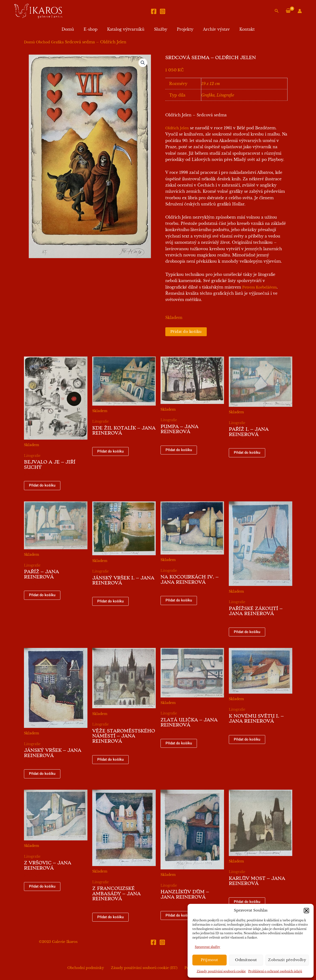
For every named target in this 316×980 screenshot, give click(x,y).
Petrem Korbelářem (259, 287)
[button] (306, 911)
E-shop (94, 29)
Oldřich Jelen (177, 128)
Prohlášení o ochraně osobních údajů (275, 971)
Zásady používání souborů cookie (221, 971)
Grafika (57, 42)
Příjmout (210, 960)
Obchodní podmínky (89, 968)
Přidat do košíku (187, 332)
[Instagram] (163, 11)
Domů (74, 29)
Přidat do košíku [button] (43, 486)
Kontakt (241, 29)
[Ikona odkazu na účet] (300, 11)
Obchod (43, 42)
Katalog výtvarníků (128, 29)
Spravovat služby (207, 947)
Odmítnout (246, 960)
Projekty (183, 29)
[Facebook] (154, 11)
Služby (161, 29)
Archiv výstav (213, 29)
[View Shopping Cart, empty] (288, 11)
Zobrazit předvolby (287, 960)
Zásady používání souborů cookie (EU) (144, 968)
